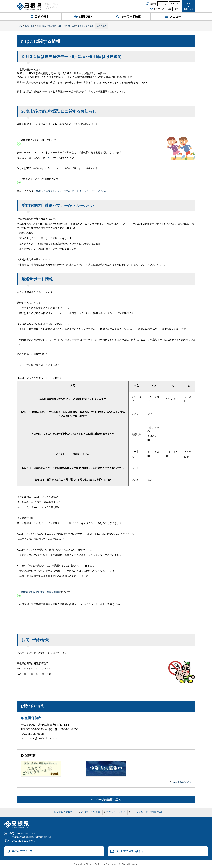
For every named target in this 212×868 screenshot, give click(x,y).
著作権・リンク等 (91, 812)
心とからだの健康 (86, 26)
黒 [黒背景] (166, 4)
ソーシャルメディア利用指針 (147, 812)
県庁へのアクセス (22, 851)
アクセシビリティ (116, 812)
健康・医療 (42, 26)
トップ (20, 26)
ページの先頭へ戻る (108, 800)
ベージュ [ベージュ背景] (175, 4)
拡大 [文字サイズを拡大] (169, 9)
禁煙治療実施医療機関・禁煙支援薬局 (41, 592)
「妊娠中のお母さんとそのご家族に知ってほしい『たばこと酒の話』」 (72, 191)
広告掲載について (182, 782)
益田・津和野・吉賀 (67, 26)
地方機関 (52, 26)
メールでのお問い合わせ (130, 851)
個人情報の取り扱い (64, 812)
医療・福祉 (30, 26)
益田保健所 (102, 26)
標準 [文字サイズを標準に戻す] (177, 9)
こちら (49, 158)
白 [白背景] (160, 4)
